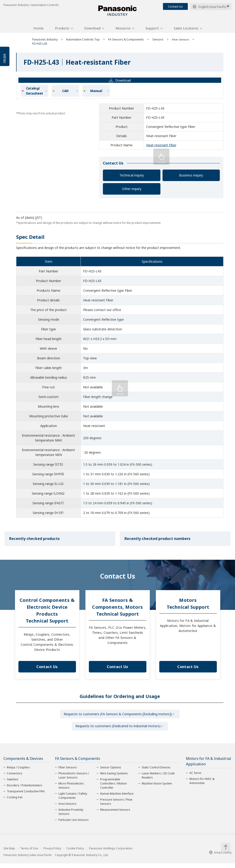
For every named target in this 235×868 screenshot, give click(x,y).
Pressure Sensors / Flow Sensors (116, 806)
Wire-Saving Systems (114, 778)
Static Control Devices (156, 772)
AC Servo (195, 777)
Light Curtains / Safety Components (73, 800)
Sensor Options (111, 772)
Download (92, 31)
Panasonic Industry (45, 42)
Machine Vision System (157, 788)
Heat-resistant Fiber (161, 148)
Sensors (158, 42)
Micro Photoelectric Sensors (71, 790)
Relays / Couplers (18, 772)
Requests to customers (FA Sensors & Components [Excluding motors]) (118, 717)
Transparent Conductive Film (26, 796)
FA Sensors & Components (126, 42)
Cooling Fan (15, 802)
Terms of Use (29, 853)
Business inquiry (191, 178)
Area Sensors (67, 808)
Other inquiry (132, 191)
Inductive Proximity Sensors (71, 816)
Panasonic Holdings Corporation (111, 853)
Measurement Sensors (115, 814)
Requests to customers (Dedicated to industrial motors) (118, 730)
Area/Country (220, 857)
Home (38, 31)
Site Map (9, 853)
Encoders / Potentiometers (25, 790)
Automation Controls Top (83, 42)
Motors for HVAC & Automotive (202, 786)
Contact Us (175, 6)
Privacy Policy (52, 853)
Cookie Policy (75, 853)
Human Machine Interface (117, 798)
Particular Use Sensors (74, 824)
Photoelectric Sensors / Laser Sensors (74, 780)
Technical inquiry (132, 178)
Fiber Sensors (181, 42)
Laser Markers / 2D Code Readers (158, 780)
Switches (13, 784)
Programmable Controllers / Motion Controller (113, 788)
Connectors (15, 778)
